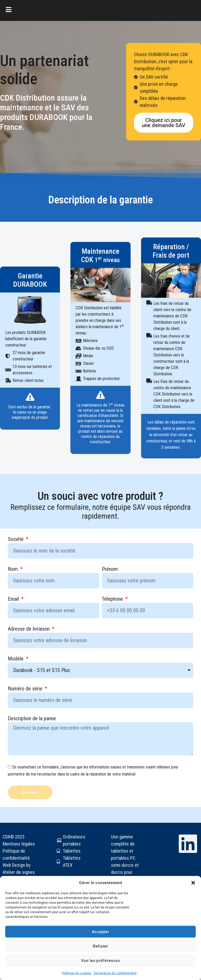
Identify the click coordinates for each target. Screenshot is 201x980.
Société (16, 539)
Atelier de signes (19, 872)
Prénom (110, 569)
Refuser (100, 946)
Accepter (100, 932)
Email (14, 599)
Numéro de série (26, 689)
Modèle (16, 659)
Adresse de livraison (29, 629)
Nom (13, 569)
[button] (193, 883)
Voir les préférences (100, 961)
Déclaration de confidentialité (115, 973)
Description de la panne (32, 719)
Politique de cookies (77, 973)
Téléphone (113, 599)
